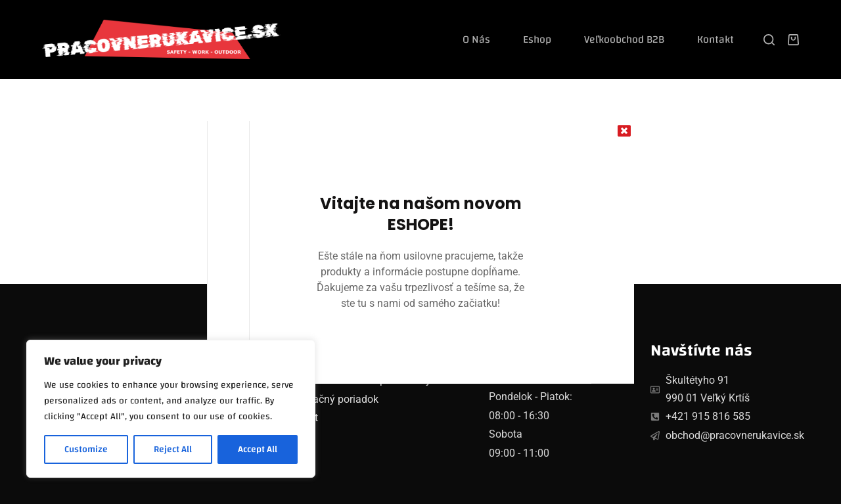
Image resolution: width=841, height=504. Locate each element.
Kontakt (716, 39)
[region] (171, 409)
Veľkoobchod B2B (624, 39)
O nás (476, 39)
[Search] (769, 40)
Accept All (258, 449)
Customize (86, 449)
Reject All (173, 449)
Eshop (537, 39)
